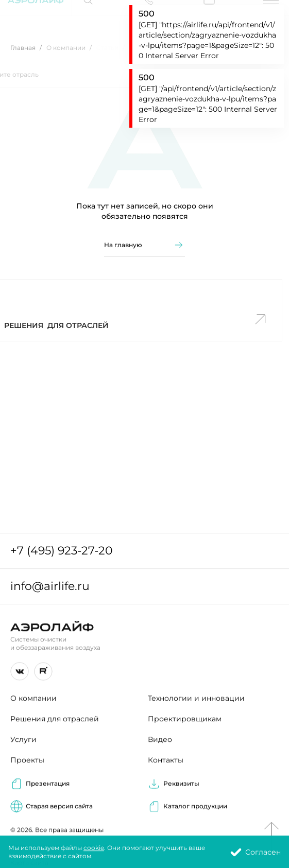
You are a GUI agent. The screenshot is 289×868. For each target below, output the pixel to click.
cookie (94, 849)
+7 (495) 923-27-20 (62, 552)
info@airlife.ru (50, 588)
